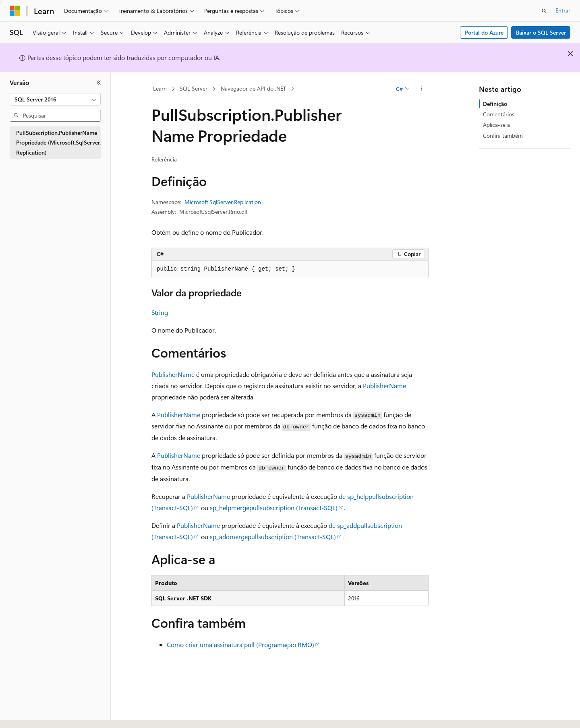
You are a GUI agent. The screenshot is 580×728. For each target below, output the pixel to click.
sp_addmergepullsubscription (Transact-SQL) (273, 537)
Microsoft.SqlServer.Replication (223, 202)
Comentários (499, 114)
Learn (160, 88)
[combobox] (55, 99)
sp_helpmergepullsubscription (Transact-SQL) (274, 508)
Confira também (503, 135)
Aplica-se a (496, 125)
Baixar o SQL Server (541, 32)
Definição (495, 104)
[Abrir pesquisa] (544, 11)
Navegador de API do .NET (253, 88)
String (160, 312)
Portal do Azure (484, 32)
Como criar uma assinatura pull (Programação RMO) (240, 644)
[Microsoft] (15, 11)
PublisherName (173, 374)
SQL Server (194, 88)
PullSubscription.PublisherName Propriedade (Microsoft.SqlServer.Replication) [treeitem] (58, 143)
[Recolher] (99, 83)
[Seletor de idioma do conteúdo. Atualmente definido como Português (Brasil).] (40, 715)
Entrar (563, 10)
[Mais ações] (422, 89)
